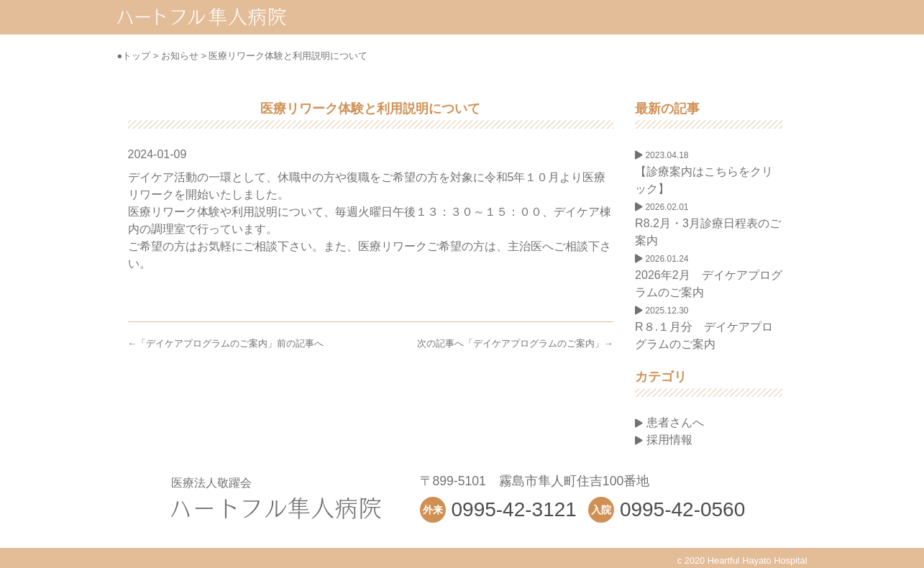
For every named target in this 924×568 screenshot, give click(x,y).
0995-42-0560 (682, 509)
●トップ (134, 56)
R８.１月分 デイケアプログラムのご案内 (704, 328)
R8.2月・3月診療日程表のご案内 (708, 224)
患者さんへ (669, 422)
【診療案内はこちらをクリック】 (704, 173)
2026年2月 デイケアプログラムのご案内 (709, 276)
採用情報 (663, 440)
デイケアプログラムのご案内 (207, 343)
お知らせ (180, 56)
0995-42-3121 (514, 509)
